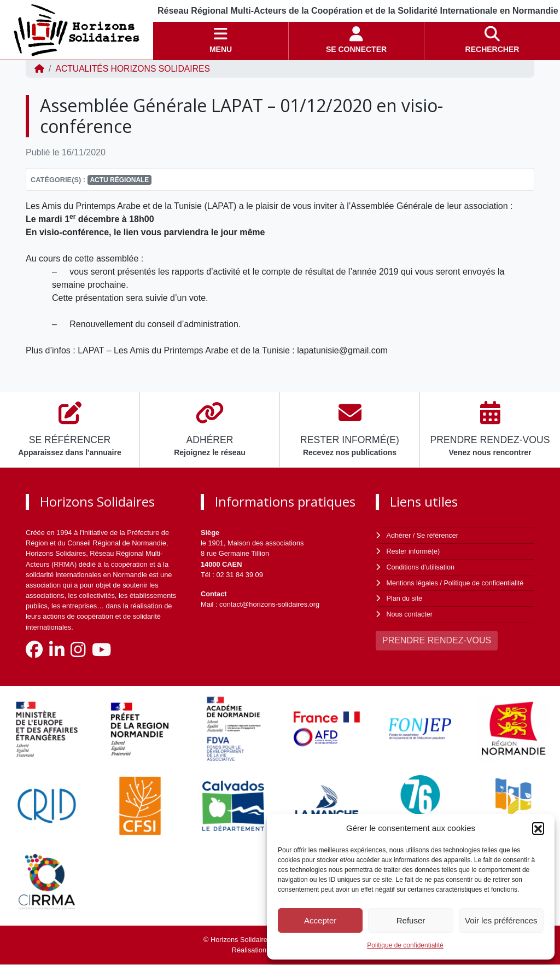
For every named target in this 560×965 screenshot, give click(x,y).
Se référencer (438, 535)
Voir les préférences (501, 920)
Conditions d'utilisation (421, 566)
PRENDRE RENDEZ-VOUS (437, 638)
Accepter (320, 920)
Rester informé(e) (414, 551)
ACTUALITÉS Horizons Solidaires (134, 69)
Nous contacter (410, 612)
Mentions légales (413, 582)
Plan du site (405, 597)
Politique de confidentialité (405, 945)
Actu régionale (119, 180)
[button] (538, 828)
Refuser (411, 920)
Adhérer (399, 535)
